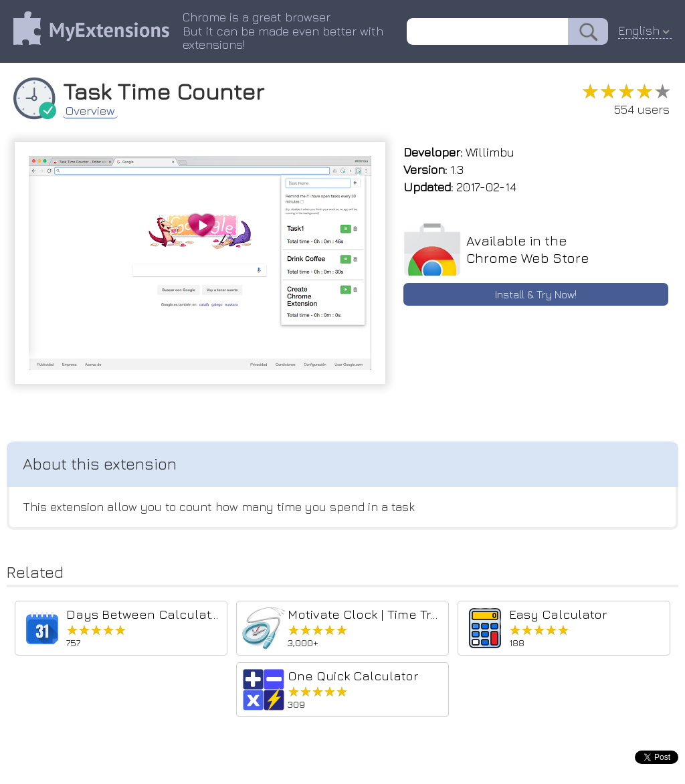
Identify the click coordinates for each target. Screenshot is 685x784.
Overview (90, 111)
